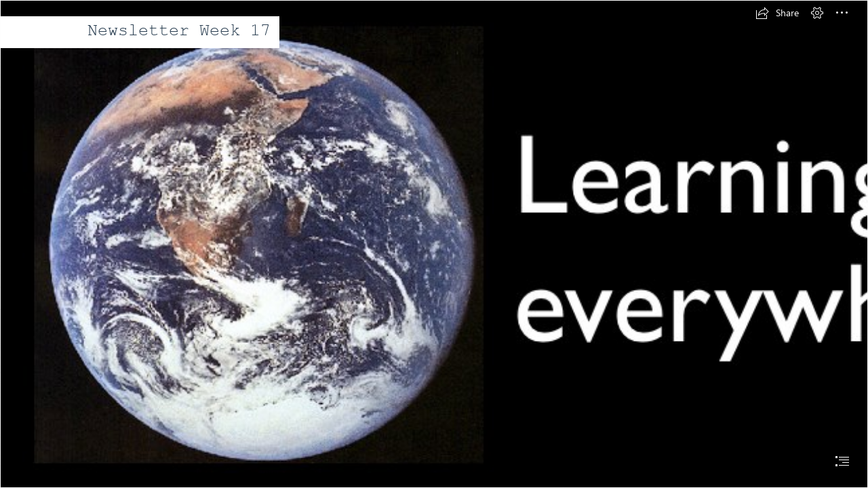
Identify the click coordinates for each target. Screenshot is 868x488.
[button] (777, 13)
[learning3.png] (434, 244)
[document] (434, 244)
